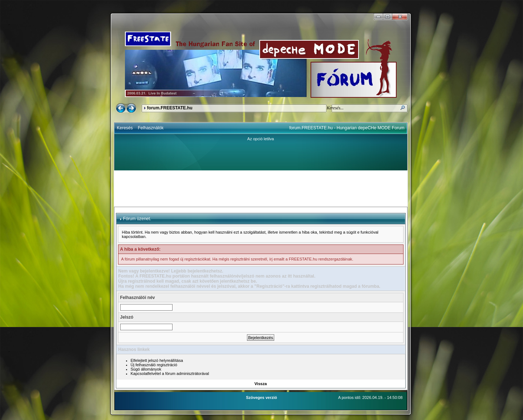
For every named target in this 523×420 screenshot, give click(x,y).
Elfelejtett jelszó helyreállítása (157, 360)
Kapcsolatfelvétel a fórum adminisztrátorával (170, 373)
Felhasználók (151, 128)
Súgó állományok (146, 369)
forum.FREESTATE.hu (170, 108)
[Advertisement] (261, 189)
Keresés (125, 128)
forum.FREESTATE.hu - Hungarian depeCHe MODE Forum (347, 128)
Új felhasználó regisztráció (154, 365)
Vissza (260, 384)
